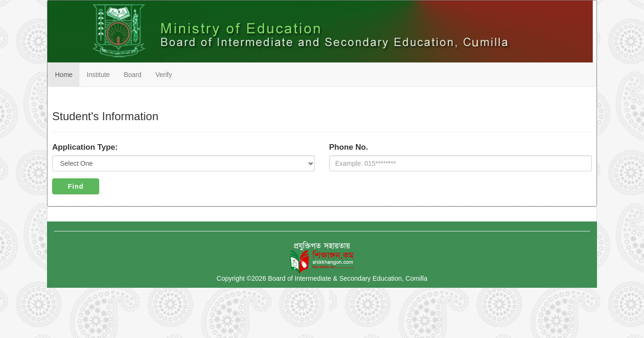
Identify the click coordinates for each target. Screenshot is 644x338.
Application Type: (85, 147)
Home (64, 75)
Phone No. (349, 147)
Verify (164, 75)
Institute (98, 75)
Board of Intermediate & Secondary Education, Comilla (348, 278)
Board (132, 75)
